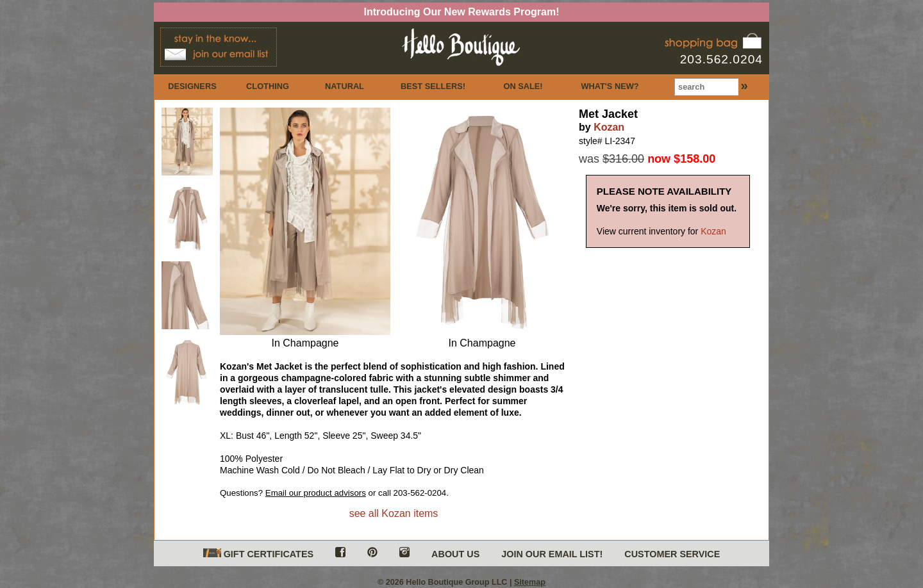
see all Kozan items (394, 513)
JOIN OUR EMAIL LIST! (552, 554)
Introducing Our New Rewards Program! (462, 12)
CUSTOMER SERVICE (672, 554)
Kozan (609, 127)
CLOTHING (268, 86)
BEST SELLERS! (433, 86)
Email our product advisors (316, 493)
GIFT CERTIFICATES (258, 554)
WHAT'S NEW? (610, 86)
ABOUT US (455, 554)
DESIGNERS (192, 86)
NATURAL (345, 86)
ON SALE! (523, 86)
